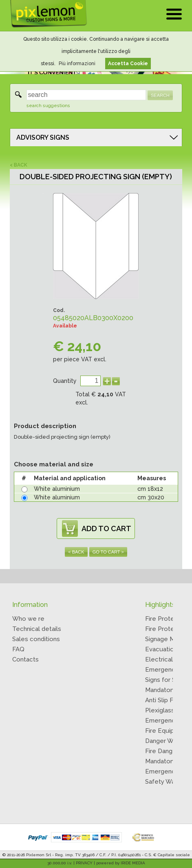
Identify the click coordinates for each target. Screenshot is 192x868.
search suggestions (48, 106)
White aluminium (57, 489)
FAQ (18, 649)
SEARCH (160, 95)
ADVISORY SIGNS (43, 137)
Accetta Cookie (128, 64)
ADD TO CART (106, 528)
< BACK (19, 165)
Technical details (37, 629)
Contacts (25, 659)
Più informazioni (77, 64)
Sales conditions (36, 639)
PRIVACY (84, 863)
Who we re (28, 619)
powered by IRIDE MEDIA (121, 863)
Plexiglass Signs (168, 710)
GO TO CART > (108, 552)
